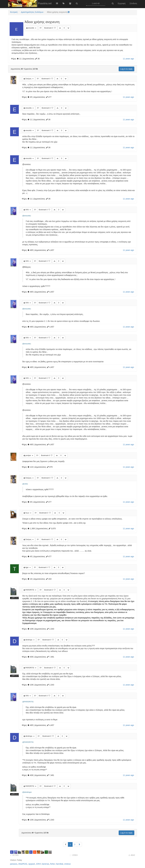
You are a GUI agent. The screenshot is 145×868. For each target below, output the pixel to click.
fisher (52, 864)
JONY (38, 864)
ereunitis (31, 28)
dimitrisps (29, 640)
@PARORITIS (28, 702)
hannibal (59, 864)
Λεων (28, 513)
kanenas (45, 864)
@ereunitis (26, 216)
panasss (14, 864)
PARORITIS (30, 590)
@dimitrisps (27, 792)
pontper (28, 455)
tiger (27, 567)
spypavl (32, 864)
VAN (27, 210)
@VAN (25, 484)
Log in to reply (126, 69)
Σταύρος (29, 79)
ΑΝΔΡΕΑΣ (23, 864)
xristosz (67, 864)
